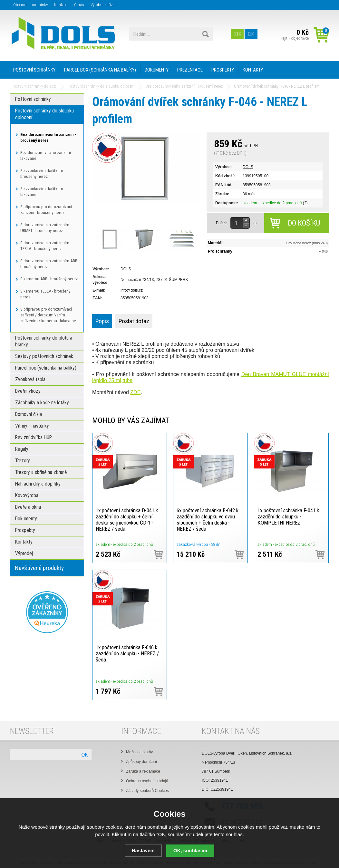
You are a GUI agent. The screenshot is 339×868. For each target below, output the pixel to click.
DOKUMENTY (157, 70)
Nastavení (143, 850)
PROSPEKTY (223, 70)
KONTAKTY (253, 70)
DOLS (248, 167)
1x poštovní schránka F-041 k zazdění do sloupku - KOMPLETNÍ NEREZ (288, 516)
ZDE (135, 392)
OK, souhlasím (190, 850)
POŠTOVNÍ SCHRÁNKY (34, 70)
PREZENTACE (190, 70)
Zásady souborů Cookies (147, 791)
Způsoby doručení (141, 762)
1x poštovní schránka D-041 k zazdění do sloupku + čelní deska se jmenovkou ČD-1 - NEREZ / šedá (127, 520)
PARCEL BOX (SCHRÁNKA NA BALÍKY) (100, 70)
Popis (102, 321)
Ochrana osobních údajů (147, 781)
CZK (237, 34)
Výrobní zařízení (104, 5)
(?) (305, 203)
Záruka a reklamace (143, 771)
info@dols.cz (132, 290)
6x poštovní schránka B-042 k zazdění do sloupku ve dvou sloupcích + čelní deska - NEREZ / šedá (208, 520)
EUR (251, 34)
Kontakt (61, 5)
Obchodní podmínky (30, 5)
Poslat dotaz (134, 321)
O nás (79, 5)
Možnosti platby (139, 752)
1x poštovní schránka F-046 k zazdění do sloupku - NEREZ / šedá (127, 653)
